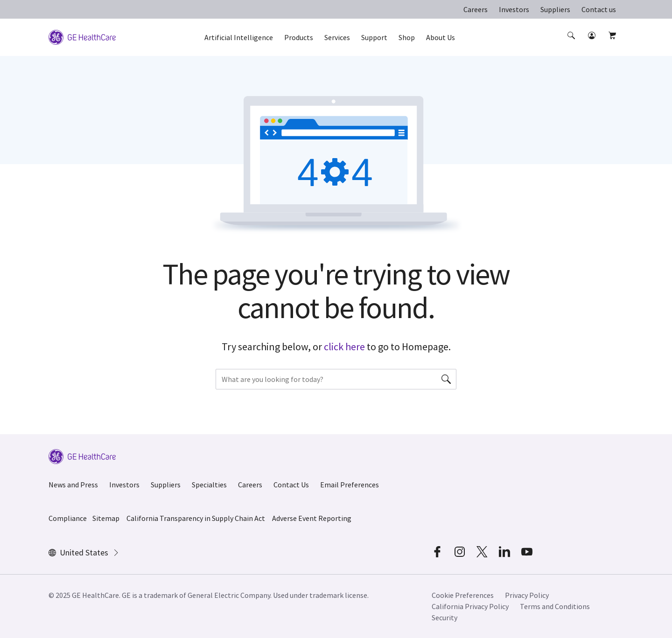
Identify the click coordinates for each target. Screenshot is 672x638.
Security (444, 617)
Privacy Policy (527, 595)
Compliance (68, 518)
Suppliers (555, 9)
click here (344, 347)
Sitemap (106, 518)
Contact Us (291, 485)
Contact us (599, 9)
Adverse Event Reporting (312, 518)
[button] (572, 44)
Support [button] (374, 37)
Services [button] (337, 37)
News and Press (73, 485)
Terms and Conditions (555, 606)
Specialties (209, 485)
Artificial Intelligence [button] (239, 37)
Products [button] (299, 37)
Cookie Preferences (463, 595)
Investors (514, 9)
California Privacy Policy (470, 606)
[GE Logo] (82, 36)
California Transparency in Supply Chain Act (196, 518)
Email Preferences (350, 485)
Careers (476, 9)
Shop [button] (407, 37)
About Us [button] (441, 37)
